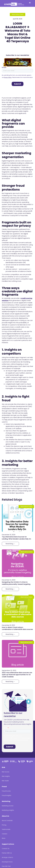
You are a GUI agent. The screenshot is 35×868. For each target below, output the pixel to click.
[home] (14, 4)
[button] (30, 3)
